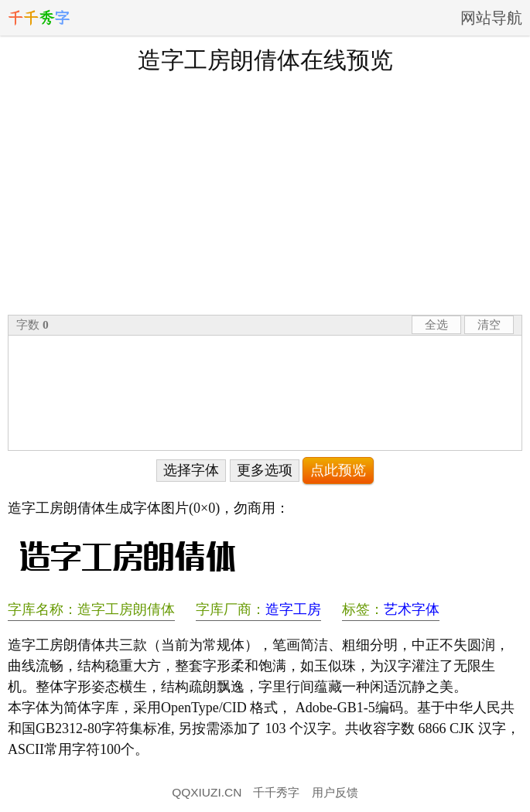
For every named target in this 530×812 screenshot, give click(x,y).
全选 (436, 324)
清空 (489, 324)
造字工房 (293, 609)
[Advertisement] (265, 193)
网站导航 (491, 18)
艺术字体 (412, 609)
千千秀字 (276, 792)
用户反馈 (335, 792)
